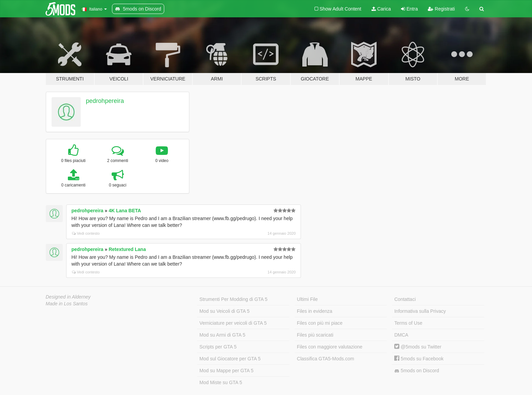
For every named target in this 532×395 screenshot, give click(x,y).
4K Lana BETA (125, 211)
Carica (381, 9)
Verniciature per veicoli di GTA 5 (233, 323)
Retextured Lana (127, 249)
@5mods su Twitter (418, 347)
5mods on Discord (417, 371)
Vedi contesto (86, 233)
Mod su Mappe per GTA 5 (226, 371)
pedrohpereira (105, 101)
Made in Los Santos (67, 304)
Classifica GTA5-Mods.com (326, 359)
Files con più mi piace (320, 323)
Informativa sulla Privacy (420, 311)
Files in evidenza (315, 311)
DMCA (401, 335)
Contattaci (405, 299)
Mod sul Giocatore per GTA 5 (230, 359)
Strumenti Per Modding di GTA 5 (234, 299)
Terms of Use (408, 323)
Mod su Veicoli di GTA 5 (225, 311)
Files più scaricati (315, 335)
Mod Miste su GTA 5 (221, 382)
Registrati (441, 9)
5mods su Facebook (419, 359)
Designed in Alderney (68, 297)
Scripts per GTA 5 (218, 347)
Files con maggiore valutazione (330, 347)
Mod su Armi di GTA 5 (222, 335)
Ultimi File (307, 299)
